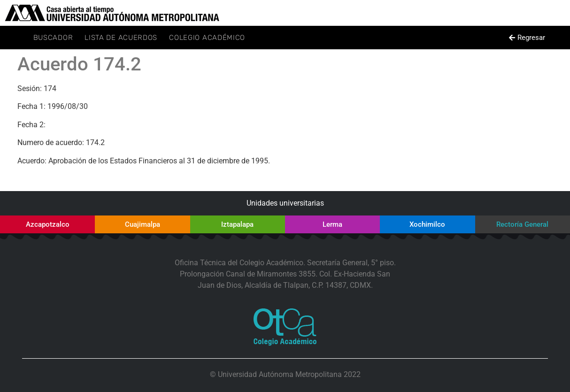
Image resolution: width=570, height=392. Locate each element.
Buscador (53, 38)
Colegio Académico (207, 38)
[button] (527, 38)
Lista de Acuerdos (121, 38)
